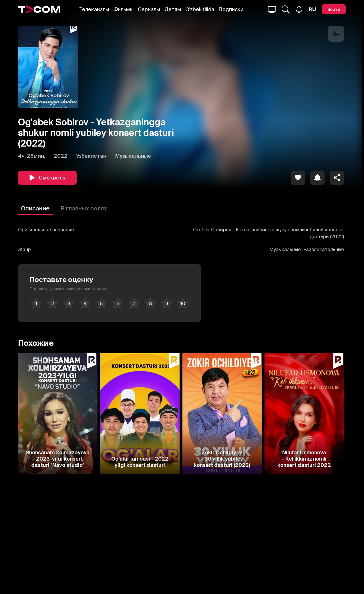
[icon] (298, 178)
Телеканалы (94, 9)
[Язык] (312, 9)
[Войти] (334, 9)
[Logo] (39, 9)
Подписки (231, 9)
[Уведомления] (299, 9)
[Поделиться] (337, 178)
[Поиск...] (272, 9)
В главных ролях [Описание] (84, 208)
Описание (35, 208)
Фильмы (124, 9)
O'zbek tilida (200, 9)
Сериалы (149, 9)
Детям (173, 9)
